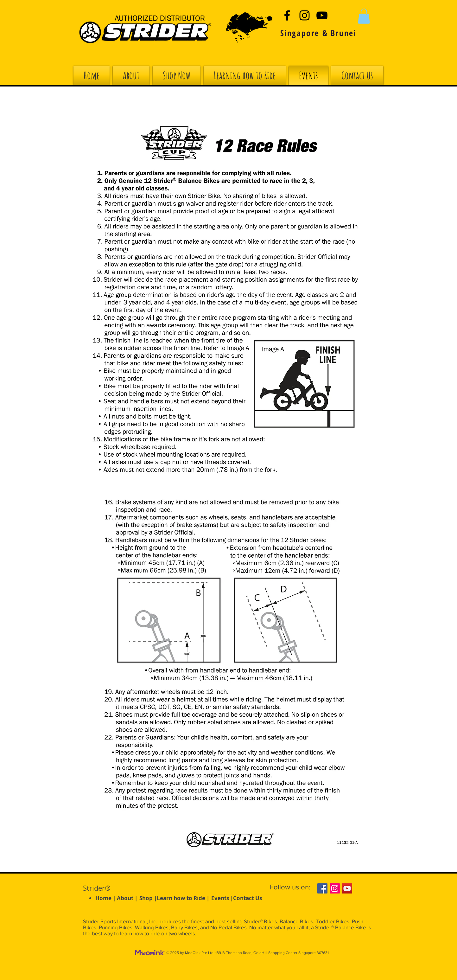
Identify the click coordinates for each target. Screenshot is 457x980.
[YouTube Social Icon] (347, 888)
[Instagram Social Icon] (335, 888)
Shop (146, 898)
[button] (364, 16)
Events (220, 898)
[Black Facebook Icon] (287, 15)
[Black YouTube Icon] (322, 15)
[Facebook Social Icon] (322, 888)
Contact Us (248, 898)
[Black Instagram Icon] (305, 15)
